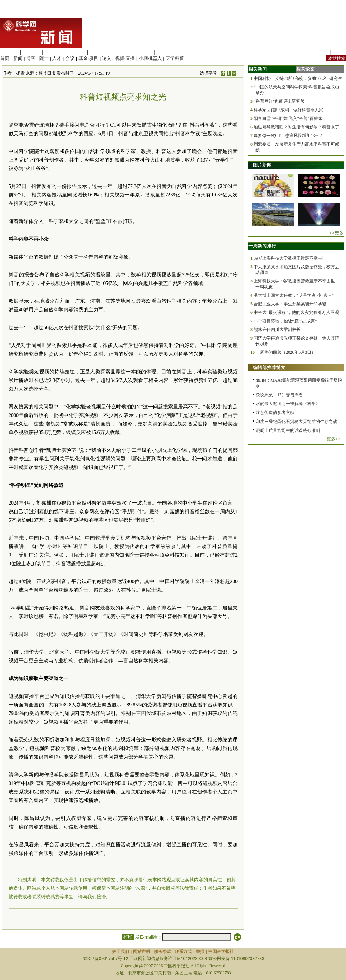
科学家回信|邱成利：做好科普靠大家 (288, 110)
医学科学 (32, 52)
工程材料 (76, 52)
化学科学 (54, 52)
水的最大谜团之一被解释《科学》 (288, 404)
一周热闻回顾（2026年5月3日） (286, 352)
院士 (44, 58)
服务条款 (163, 951)
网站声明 (142, 951)
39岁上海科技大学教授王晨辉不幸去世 (290, 258)
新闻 (18, 58)
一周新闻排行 (262, 246)
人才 (57, 58)
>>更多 (337, 233)
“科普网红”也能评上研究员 (279, 101)
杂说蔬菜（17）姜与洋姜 (279, 395)
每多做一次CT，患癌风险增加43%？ (288, 136)
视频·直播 (125, 58)
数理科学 (143, 52)
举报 (200, 951)
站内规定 (319, 52)
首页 (5, 58)
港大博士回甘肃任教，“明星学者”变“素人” (294, 295)
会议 (70, 58)
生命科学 (9, 52)
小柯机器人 (150, 58)
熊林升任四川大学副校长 (277, 330)
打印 (128, 937)
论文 (107, 58)
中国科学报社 (221, 951)
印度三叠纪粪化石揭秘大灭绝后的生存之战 (296, 422)
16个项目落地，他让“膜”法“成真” (285, 321)
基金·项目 (88, 58)
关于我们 (121, 951)
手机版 (339, 52)
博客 (31, 58)
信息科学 (98, 52)
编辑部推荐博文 (269, 367)
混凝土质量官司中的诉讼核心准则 (288, 430)
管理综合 (166, 52)
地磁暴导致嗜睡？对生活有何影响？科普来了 (296, 127)
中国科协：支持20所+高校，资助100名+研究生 (298, 78)
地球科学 (121, 52)
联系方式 (183, 951)
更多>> (334, 439)
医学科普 (175, 58)
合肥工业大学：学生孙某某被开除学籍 (290, 304)
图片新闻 (262, 165)
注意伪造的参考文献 (275, 413)
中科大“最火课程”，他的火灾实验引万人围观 (296, 312)
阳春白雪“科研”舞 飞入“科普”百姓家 (288, 118)
